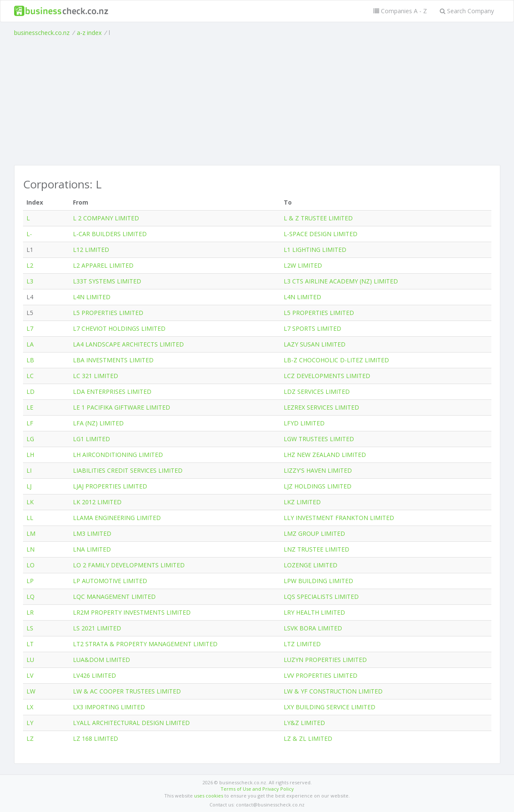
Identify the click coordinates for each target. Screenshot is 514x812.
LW (31, 691)
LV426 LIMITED (94, 675)
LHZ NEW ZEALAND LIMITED (325, 455)
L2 (30, 265)
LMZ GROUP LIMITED (314, 533)
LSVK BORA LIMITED (313, 628)
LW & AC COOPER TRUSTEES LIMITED (127, 691)
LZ (30, 738)
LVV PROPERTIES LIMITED (321, 675)
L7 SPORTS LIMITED (312, 328)
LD (30, 392)
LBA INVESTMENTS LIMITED (113, 360)
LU (30, 660)
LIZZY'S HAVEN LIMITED (318, 470)
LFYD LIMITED (304, 423)
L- (29, 234)
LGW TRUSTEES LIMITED (319, 439)
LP (30, 581)
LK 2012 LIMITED (97, 502)
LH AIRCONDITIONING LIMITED (118, 455)
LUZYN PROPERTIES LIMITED (325, 660)
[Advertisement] (257, 101)
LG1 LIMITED (91, 439)
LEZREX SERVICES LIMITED (321, 407)
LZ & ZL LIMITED (308, 738)
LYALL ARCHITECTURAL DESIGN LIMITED (131, 723)
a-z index (89, 33)
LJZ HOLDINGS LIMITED (318, 486)
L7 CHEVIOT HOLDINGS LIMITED (119, 328)
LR (30, 612)
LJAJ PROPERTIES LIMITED (110, 486)
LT (30, 644)
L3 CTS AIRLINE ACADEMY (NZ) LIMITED (341, 281)
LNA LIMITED (92, 549)
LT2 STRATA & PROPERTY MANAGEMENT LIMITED (145, 644)
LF (30, 423)
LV (30, 675)
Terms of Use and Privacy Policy (257, 789)
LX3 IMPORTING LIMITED (109, 707)
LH (30, 455)
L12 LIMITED (91, 250)
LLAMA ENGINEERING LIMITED (117, 518)
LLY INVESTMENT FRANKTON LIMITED (339, 518)
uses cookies (209, 796)
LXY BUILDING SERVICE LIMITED (330, 707)
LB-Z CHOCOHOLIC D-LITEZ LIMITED (336, 360)
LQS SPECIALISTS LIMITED (321, 597)
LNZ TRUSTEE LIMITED (317, 549)
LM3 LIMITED (92, 533)
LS (30, 628)
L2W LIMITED (303, 265)
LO (30, 565)
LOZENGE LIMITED (311, 565)
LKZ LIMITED (302, 502)
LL (30, 518)
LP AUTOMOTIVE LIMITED (110, 581)
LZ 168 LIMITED (96, 738)
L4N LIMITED (92, 297)
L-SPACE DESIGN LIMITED (321, 234)
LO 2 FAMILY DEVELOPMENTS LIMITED (129, 565)
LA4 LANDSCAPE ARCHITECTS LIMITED (128, 344)
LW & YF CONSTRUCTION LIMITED (333, 691)
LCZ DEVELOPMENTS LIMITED (327, 376)
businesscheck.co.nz (42, 33)
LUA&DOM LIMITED (102, 660)
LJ (29, 486)
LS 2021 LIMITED (97, 628)
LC (30, 376)
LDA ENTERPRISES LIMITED (112, 392)
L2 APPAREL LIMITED (103, 265)
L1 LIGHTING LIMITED (315, 250)
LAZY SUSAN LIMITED (315, 344)
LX (30, 707)
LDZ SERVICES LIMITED (317, 392)
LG (30, 439)
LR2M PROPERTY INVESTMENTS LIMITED (132, 612)
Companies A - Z (400, 11)
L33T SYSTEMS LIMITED (107, 281)
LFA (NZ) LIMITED (98, 423)
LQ (30, 597)
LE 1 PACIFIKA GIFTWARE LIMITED (122, 407)
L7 (30, 328)
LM (31, 533)
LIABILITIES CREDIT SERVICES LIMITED (128, 470)
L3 (30, 281)
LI (29, 470)
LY (30, 723)
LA (30, 344)
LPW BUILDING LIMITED (318, 581)
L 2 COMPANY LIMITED (106, 218)
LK (30, 502)
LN (30, 549)
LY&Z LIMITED (304, 723)
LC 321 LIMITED (96, 376)
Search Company (467, 11)
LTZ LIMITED (302, 644)
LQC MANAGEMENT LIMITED (114, 597)
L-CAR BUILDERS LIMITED (110, 234)
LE (30, 407)
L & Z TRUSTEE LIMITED (318, 218)
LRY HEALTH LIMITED (314, 612)
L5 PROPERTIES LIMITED (108, 313)
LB (30, 360)
